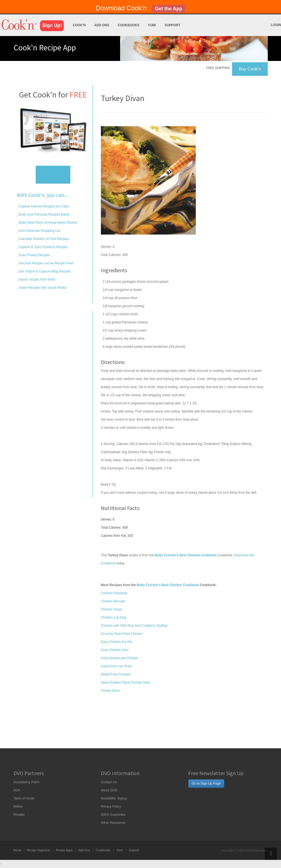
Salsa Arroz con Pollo (116, 666)
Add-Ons (102, 25)
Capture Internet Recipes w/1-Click (43, 206)
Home (17, 850)
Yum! (152, 25)
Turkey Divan (110, 691)
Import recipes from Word (37, 279)
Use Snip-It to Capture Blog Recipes (44, 271)
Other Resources (113, 823)
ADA (17, 790)
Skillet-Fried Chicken (116, 674)
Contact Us (109, 782)
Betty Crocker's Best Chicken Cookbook (168, 585)
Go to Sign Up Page (206, 784)
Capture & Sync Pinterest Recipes (43, 247)
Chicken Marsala (113, 601)
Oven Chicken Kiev (115, 650)
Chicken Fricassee (114, 593)
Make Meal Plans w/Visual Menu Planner (48, 223)
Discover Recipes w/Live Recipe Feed (46, 263)
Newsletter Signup (114, 798)
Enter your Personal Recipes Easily (44, 214)
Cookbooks (128, 25)
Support (173, 25)
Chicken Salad (111, 609)
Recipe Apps (64, 850)
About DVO (109, 790)
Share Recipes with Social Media (42, 288)
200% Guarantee (113, 815)
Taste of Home (24, 798)
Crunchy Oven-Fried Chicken (122, 634)
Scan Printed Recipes (34, 255)
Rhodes (19, 815)
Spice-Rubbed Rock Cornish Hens (126, 682)
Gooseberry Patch (27, 782)
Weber (18, 807)
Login (276, 25)
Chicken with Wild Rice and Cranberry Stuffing (134, 626)
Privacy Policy (111, 807)
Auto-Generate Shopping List (39, 231)
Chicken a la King (113, 617)
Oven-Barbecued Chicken (119, 658)
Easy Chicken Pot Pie (116, 642)
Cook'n (79, 25)
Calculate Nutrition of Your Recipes (43, 239)
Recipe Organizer (39, 850)
